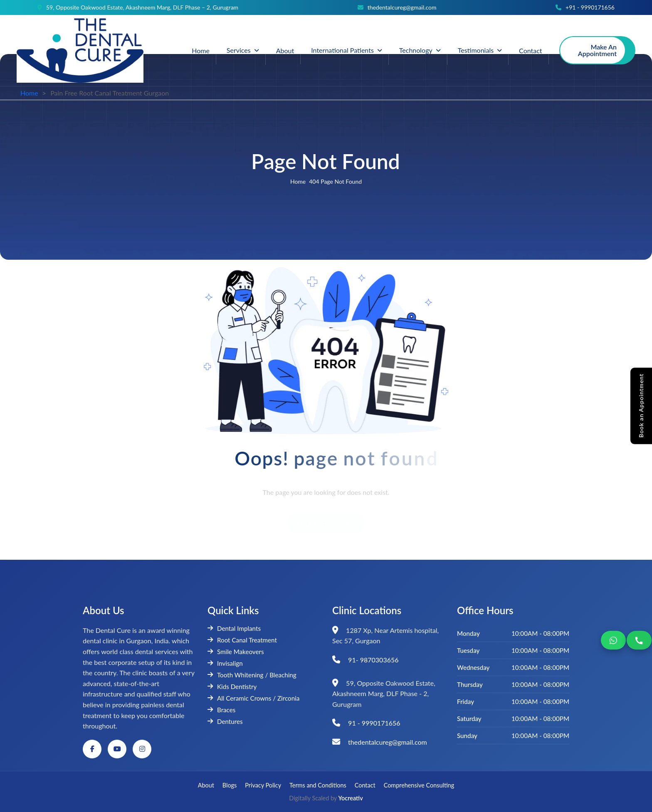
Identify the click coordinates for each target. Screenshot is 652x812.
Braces (221, 710)
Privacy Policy (263, 785)
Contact (530, 50)
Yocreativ (351, 798)
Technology (416, 50)
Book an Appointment (641, 406)
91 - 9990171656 (374, 723)
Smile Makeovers (236, 652)
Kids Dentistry (232, 687)
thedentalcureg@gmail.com (402, 7)
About (285, 50)
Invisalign (225, 663)
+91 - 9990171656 (590, 7)
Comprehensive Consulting (419, 785)
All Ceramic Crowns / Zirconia (253, 698)
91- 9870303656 (373, 660)
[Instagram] (142, 749)
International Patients (342, 50)
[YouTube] (117, 749)
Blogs (230, 785)
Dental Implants (234, 628)
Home (201, 50)
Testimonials (476, 50)
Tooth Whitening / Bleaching (252, 675)
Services (239, 50)
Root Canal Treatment (242, 640)
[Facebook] (92, 749)
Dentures (225, 721)
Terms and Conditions (318, 785)
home (298, 182)
